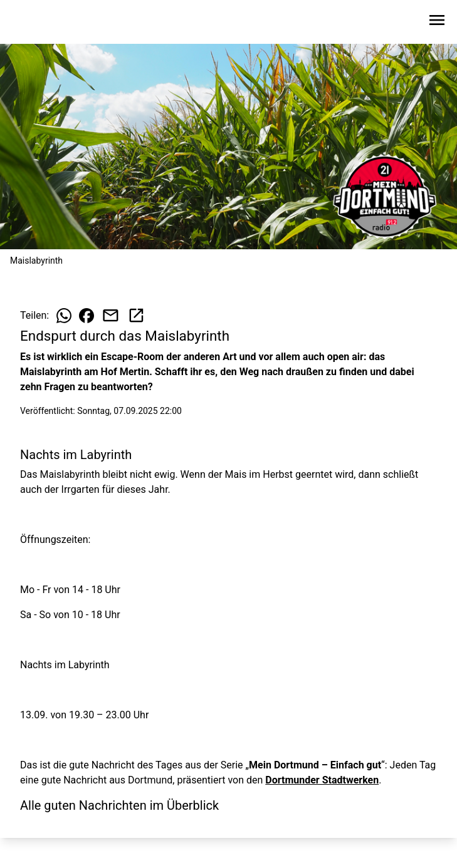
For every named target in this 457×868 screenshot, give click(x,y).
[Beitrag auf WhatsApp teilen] (64, 316)
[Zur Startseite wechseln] (40, 23)
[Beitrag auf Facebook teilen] (87, 316)
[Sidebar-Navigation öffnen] (437, 22)
